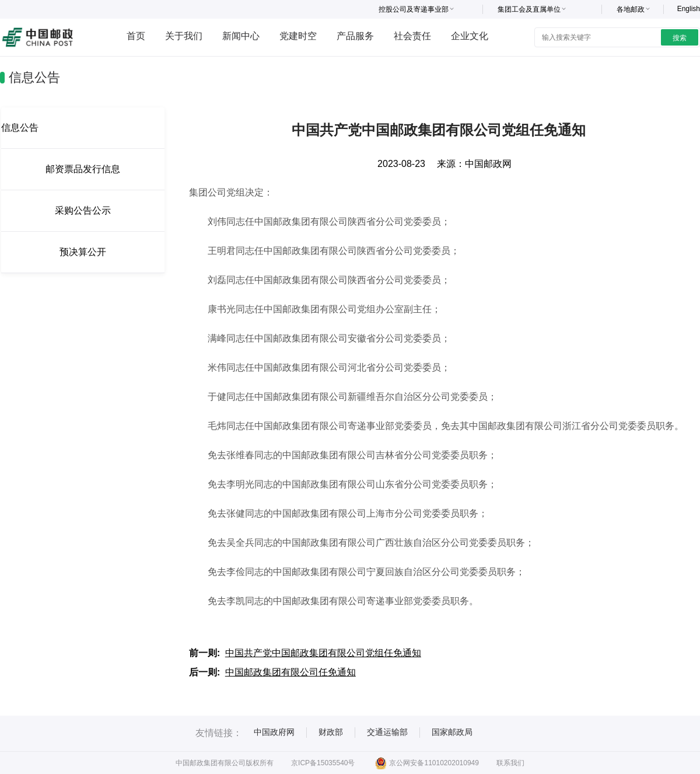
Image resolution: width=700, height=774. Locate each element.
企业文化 (470, 36)
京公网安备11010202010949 (427, 763)
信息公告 (20, 128)
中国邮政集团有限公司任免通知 (290, 672)
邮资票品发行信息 (83, 169)
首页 (136, 36)
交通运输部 (387, 732)
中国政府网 (274, 732)
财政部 (331, 732)
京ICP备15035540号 (323, 763)
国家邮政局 (452, 732)
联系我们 (510, 763)
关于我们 (184, 36)
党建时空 (298, 36)
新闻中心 (241, 36)
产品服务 (355, 36)
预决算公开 (83, 252)
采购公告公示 (83, 210)
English (689, 9)
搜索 (680, 38)
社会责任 (412, 36)
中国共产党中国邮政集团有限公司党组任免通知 (323, 653)
